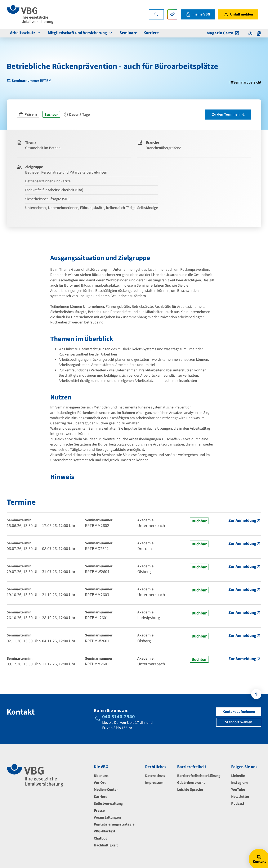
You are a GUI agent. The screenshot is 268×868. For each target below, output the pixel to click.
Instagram (239, 783)
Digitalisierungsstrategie (114, 824)
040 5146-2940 (119, 717)
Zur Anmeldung (242, 520)
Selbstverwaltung (108, 804)
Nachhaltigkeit (106, 845)
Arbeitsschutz (26, 33)
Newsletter (240, 797)
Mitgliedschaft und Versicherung (81, 33)
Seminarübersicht (245, 82)
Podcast (238, 804)
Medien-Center (106, 790)
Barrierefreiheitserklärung (199, 776)
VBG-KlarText (105, 831)
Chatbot (100, 838)
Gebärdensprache (191, 783)
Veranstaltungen (107, 817)
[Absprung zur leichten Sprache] (250, 33)
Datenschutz (155, 776)
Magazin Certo (223, 33)
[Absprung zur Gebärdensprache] (259, 33)
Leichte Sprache (190, 790)
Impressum (154, 783)
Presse (99, 811)
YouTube (238, 790)
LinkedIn (238, 776)
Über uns (101, 776)
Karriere (151, 33)
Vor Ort (100, 783)
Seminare (128, 33)
